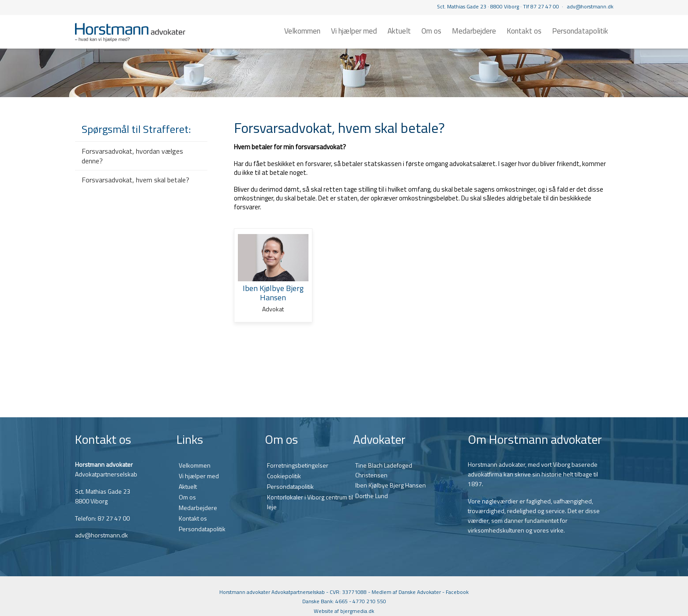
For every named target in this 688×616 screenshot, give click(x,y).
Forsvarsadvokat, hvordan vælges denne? (132, 156)
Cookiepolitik (284, 476)
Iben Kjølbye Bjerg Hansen (391, 485)
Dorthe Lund (372, 496)
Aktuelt (399, 31)
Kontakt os (524, 31)
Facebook (457, 592)
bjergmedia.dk (357, 611)
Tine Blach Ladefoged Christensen (384, 470)
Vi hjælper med (354, 31)
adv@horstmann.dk (590, 6)
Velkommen (302, 31)
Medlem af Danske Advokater (406, 592)
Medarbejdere (474, 31)
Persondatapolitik (580, 31)
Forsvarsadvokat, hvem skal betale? (135, 180)
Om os (431, 31)
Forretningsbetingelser (298, 465)
